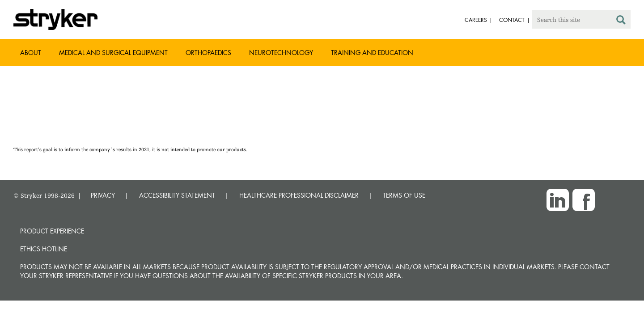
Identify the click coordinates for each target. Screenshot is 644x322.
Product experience (52, 231)
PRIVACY (103, 195)
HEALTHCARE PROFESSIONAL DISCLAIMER (299, 195)
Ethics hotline (44, 249)
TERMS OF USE (404, 195)
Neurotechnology (281, 53)
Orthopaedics (208, 53)
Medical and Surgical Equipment (113, 53)
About (31, 53)
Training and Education (372, 53)
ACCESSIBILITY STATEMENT (177, 195)
